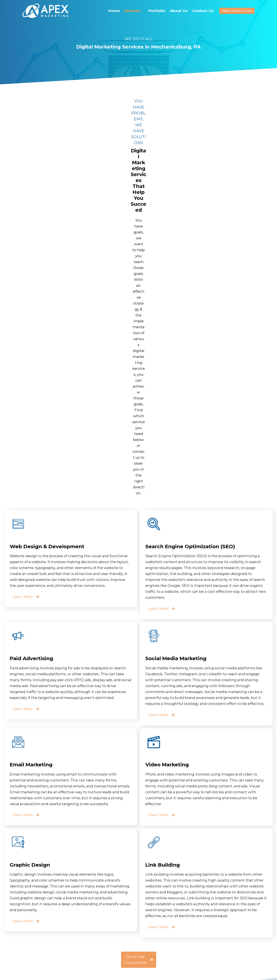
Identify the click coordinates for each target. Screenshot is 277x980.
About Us (179, 11)
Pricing (109, 938)
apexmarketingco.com (210, 941)
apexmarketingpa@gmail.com (216, 930)
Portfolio (157, 11)
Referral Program (119, 945)
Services (135, 11)
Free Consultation (237, 11)
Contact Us (203, 11)
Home (114, 11)
